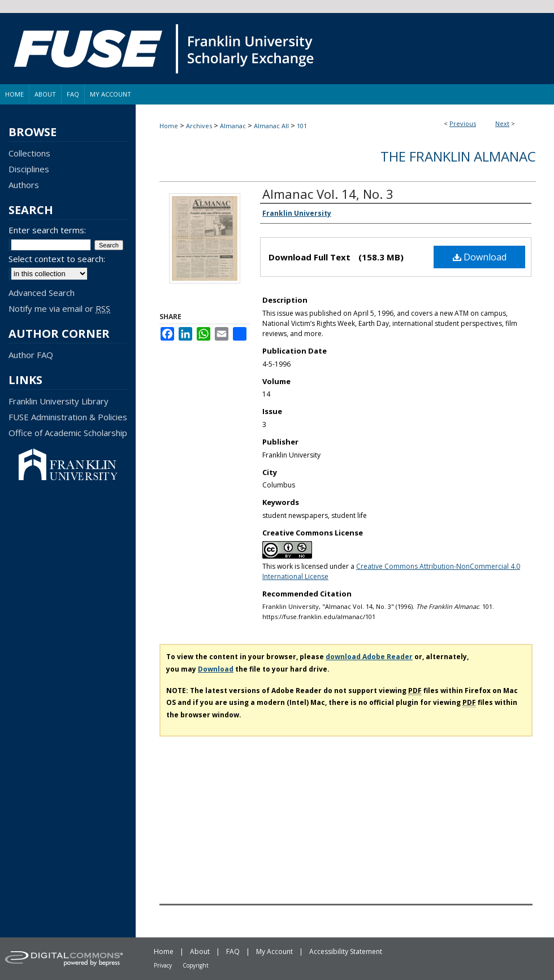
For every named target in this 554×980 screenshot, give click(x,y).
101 (302, 126)
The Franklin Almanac (458, 156)
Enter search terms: (47, 230)
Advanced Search (42, 293)
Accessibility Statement (346, 951)
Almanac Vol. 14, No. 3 (328, 194)
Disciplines (29, 169)
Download (480, 257)
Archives (199, 126)
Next (502, 123)
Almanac (233, 126)
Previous (463, 123)
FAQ (233, 951)
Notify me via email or (59, 308)
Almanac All (271, 126)
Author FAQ (31, 355)
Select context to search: (57, 259)
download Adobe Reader (369, 657)
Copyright (196, 965)
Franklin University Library (59, 401)
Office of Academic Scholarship (68, 433)
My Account (274, 951)
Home (169, 126)
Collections (29, 153)
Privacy (163, 965)
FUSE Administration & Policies (68, 417)
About (200, 951)
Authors (24, 185)
